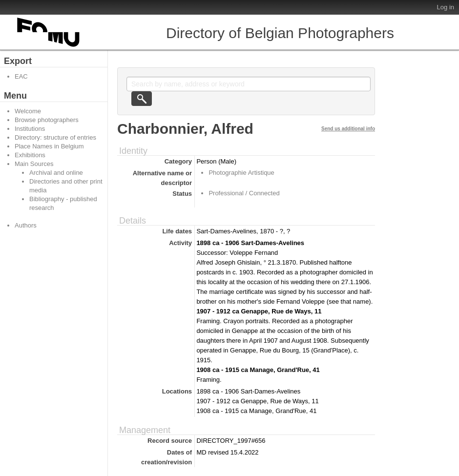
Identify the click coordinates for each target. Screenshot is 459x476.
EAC (21, 76)
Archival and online (56, 173)
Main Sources (34, 164)
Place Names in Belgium (49, 146)
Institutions (30, 129)
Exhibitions (30, 155)
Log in (446, 7)
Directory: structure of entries (55, 137)
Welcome (28, 111)
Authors (26, 225)
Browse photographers (47, 120)
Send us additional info (348, 129)
